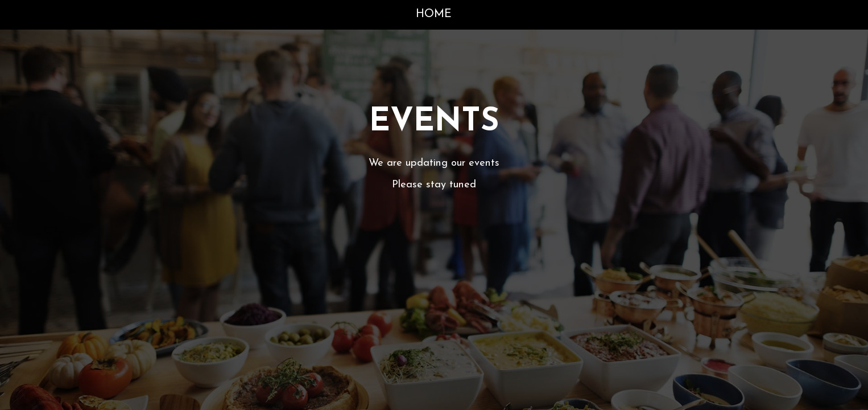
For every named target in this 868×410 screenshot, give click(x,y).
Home (434, 14)
